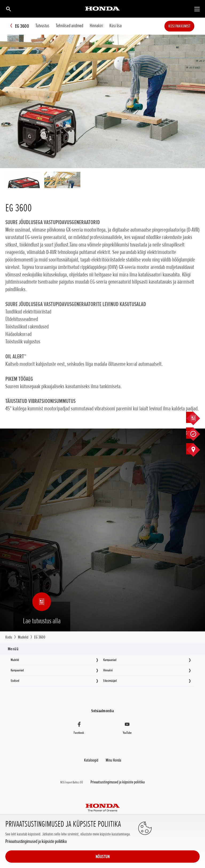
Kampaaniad (110, 660)
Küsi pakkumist (187, 26)
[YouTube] (127, 728)
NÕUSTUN (178, 847)
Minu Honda (112, 758)
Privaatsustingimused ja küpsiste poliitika (32, 859)
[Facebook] (79, 728)
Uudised (15, 680)
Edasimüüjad (110, 680)
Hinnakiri (108, 670)
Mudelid (15, 660)
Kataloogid (93, 758)
